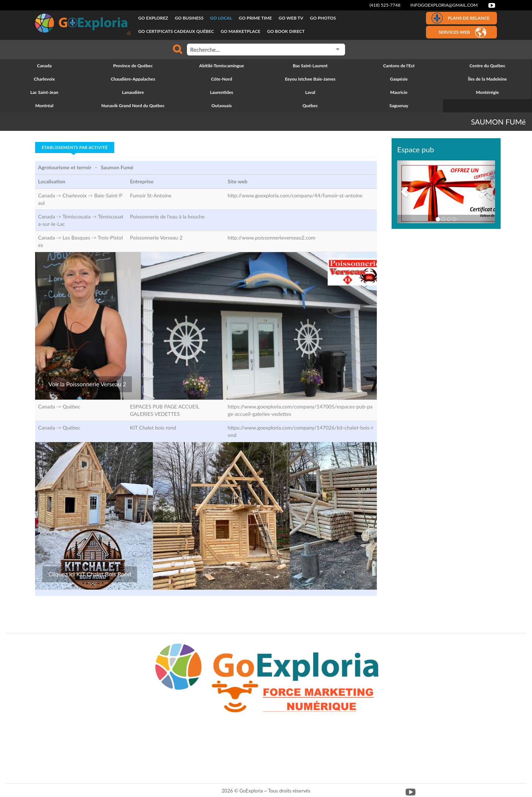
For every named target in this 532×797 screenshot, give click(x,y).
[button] (405, 192)
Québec (71, 406)
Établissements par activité (75, 147)
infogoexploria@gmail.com (444, 5)
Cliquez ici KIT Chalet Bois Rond (90, 574)
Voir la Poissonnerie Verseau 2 (87, 384)
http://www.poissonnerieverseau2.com (271, 238)
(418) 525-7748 (385, 5)
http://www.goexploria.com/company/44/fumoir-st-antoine (295, 195)
